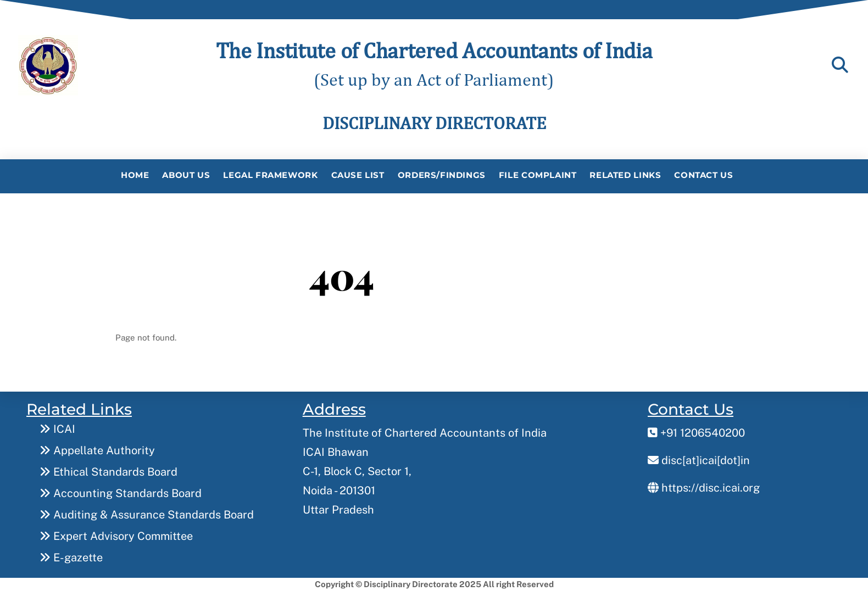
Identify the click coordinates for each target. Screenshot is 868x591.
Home (135, 175)
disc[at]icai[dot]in (699, 460)
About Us (186, 175)
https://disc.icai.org (704, 488)
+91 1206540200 (696, 433)
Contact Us (703, 175)
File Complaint (538, 175)
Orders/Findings (442, 175)
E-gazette (71, 557)
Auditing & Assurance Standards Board (147, 515)
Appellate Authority (97, 450)
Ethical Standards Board (109, 472)
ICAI (57, 429)
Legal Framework (270, 175)
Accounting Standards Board (121, 493)
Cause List (358, 175)
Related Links (625, 175)
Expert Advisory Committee (116, 536)
